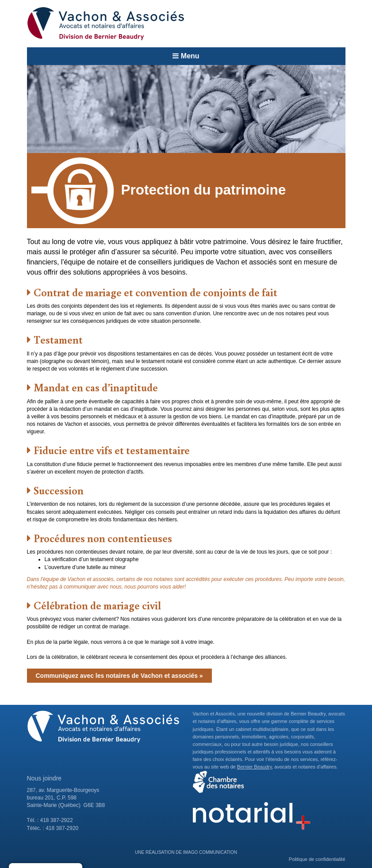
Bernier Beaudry (255, 767)
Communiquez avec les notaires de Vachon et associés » (119, 676)
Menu (186, 56)
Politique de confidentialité (317, 859)
